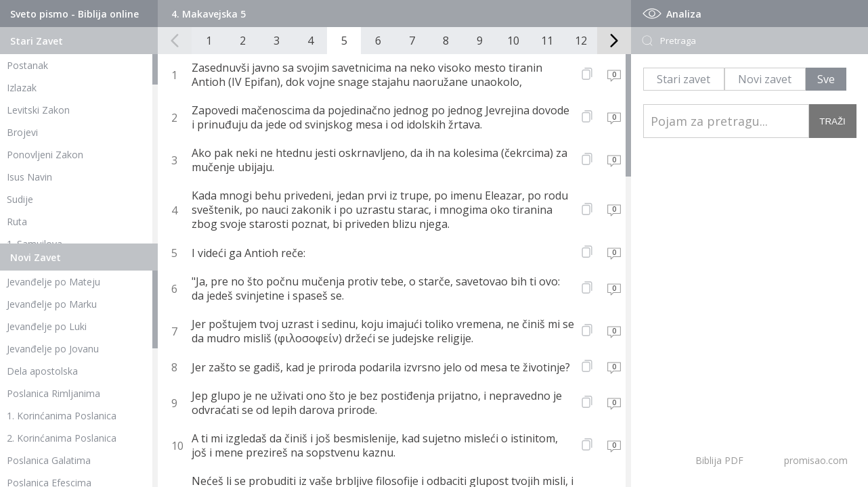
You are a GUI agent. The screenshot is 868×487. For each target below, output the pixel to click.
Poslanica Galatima (49, 460)
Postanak (27, 65)
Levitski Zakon (38, 110)
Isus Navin (29, 177)
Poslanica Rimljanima (53, 393)
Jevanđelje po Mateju (53, 282)
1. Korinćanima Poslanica (62, 416)
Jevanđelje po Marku (52, 304)
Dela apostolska (42, 371)
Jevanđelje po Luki (47, 326)
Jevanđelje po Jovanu (53, 349)
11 (547, 41)
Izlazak (22, 88)
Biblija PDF (719, 460)
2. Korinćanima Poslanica (62, 438)
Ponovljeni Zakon (45, 155)
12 (581, 41)
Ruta (17, 222)
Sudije (20, 199)
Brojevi (22, 132)
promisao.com (816, 460)
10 (513, 41)
